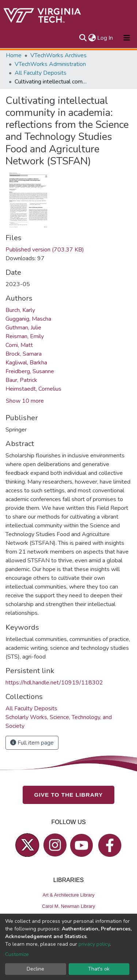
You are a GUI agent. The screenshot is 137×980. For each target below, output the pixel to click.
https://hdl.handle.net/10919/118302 (54, 683)
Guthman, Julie (23, 328)
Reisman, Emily (25, 336)
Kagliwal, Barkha (26, 363)
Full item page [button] (32, 743)
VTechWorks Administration (50, 64)
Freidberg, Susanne (30, 371)
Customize (17, 954)
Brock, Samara (24, 354)
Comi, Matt (19, 345)
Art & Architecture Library (68, 895)
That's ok (99, 969)
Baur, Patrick (21, 380)
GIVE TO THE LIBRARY (69, 795)
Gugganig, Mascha (28, 319)
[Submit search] (83, 38)
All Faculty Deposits (41, 73)
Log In (105, 38)
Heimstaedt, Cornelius (33, 389)
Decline (35, 969)
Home (14, 55)
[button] (92, 38)
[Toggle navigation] (127, 38)
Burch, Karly (20, 310)
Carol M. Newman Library (68, 906)
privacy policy (94, 944)
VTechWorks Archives (58, 55)
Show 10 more (25, 401)
